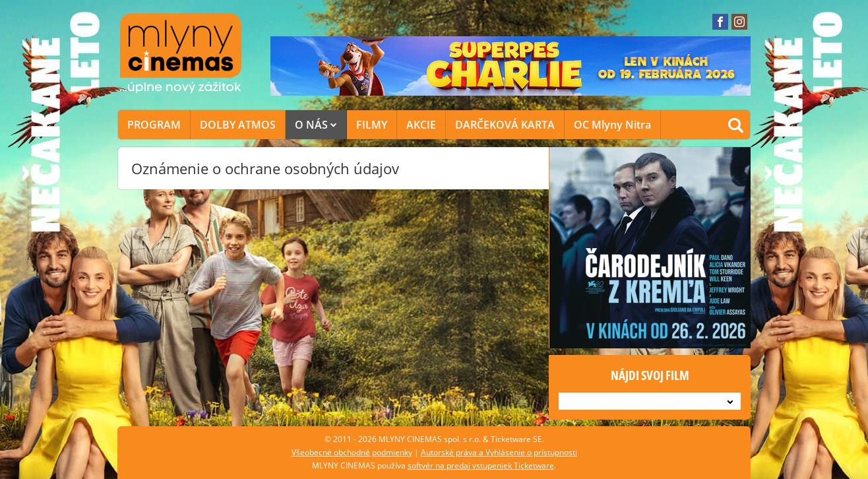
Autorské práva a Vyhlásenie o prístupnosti (499, 452)
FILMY (372, 125)
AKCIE (421, 125)
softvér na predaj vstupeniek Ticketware (481, 465)
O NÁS (316, 125)
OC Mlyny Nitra (612, 125)
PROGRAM (154, 125)
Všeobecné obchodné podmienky (352, 452)
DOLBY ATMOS (238, 125)
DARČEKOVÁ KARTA (505, 125)
